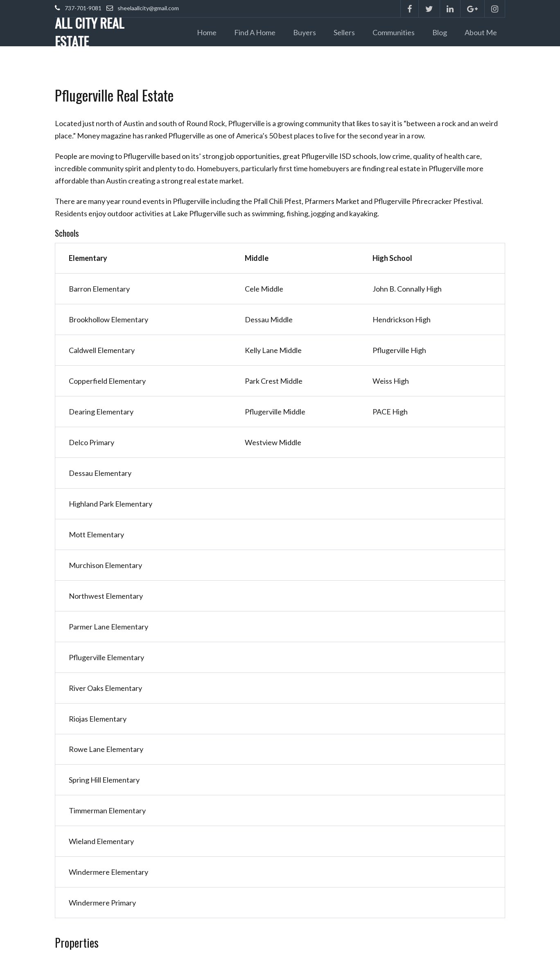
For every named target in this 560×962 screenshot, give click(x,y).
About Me (481, 32)
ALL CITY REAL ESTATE (89, 32)
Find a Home (255, 32)
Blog (440, 32)
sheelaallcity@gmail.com (148, 8)
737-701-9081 (83, 8)
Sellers (344, 32)
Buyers (305, 32)
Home (207, 32)
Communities (394, 32)
